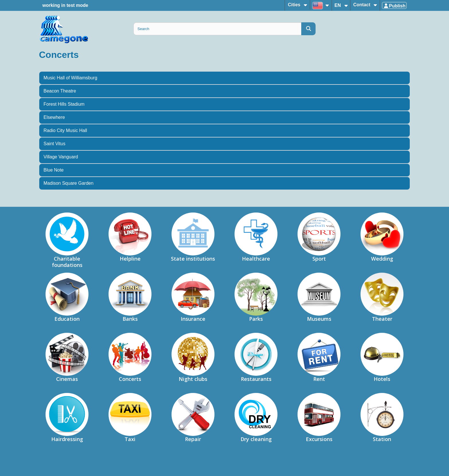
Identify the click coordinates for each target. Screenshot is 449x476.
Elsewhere (54, 117)
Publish (394, 6)
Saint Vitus (54, 144)
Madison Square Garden (68, 183)
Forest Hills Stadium (64, 104)
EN (338, 5)
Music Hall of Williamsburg (70, 78)
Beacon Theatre (60, 91)
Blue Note (54, 170)
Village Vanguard (61, 157)
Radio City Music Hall (65, 130)
